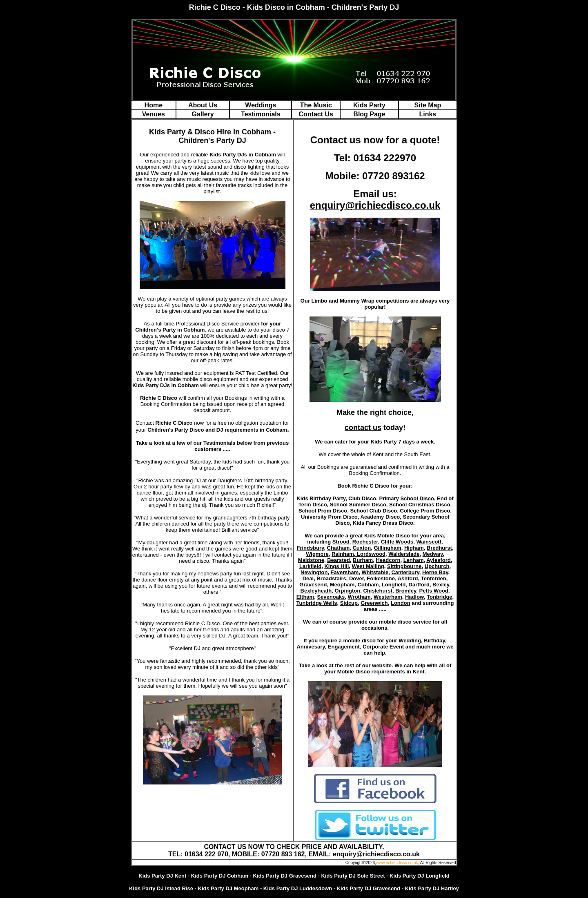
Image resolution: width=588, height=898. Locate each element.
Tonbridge (440, 597)
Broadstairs (331, 578)
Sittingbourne (404, 566)
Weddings (261, 105)
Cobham (368, 585)
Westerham (388, 597)
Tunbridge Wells (317, 603)
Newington (314, 572)
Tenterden (434, 578)
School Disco (417, 498)
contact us (363, 428)
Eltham (305, 597)
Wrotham (359, 597)
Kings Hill (336, 566)
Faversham (345, 572)
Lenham (414, 560)
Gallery (203, 114)
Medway (433, 554)
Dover (356, 578)
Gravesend (313, 585)
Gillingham (387, 548)
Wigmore (317, 554)
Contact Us (316, 114)
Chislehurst (378, 591)
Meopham (342, 585)
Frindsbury (310, 548)
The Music (316, 105)
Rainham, (344, 554)
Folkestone (381, 578)
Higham (414, 548)
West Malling (368, 566)
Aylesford (438, 560)
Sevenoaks (331, 597)
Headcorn (388, 560)
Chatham (339, 548)
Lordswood (371, 554)
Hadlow (414, 597)
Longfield (394, 585)
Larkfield (310, 566)
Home (154, 105)
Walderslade (404, 554)
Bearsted (339, 560)
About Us (203, 105)
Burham (363, 560)
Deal (308, 578)
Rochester (365, 542)
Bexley (441, 585)
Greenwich (374, 603)
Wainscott (429, 542)
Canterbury (405, 572)
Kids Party (369, 105)
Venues (154, 114)
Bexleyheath (316, 591)
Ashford (408, 578)
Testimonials (261, 114)
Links (428, 114)
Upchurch (437, 566)
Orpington (347, 591)
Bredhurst (439, 548)
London (401, 603)
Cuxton (362, 548)
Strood (341, 542)
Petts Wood (434, 591)
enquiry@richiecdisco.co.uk (375, 205)
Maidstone (311, 560)
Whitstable (375, 572)
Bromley (406, 591)
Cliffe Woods (397, 542)
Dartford (419, 585)
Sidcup (349, 603)
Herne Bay (435, 572)
